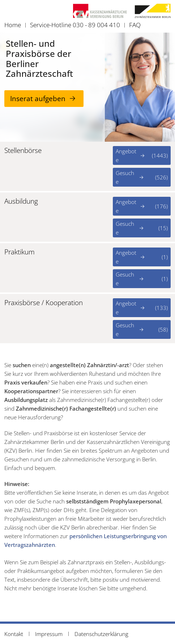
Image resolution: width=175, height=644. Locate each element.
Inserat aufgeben (38, 98)
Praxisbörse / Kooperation (44, 303)
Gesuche (142, 177)
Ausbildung (21, 201)
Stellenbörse (23, 151)
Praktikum (20, 252)
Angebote (142, 155)
